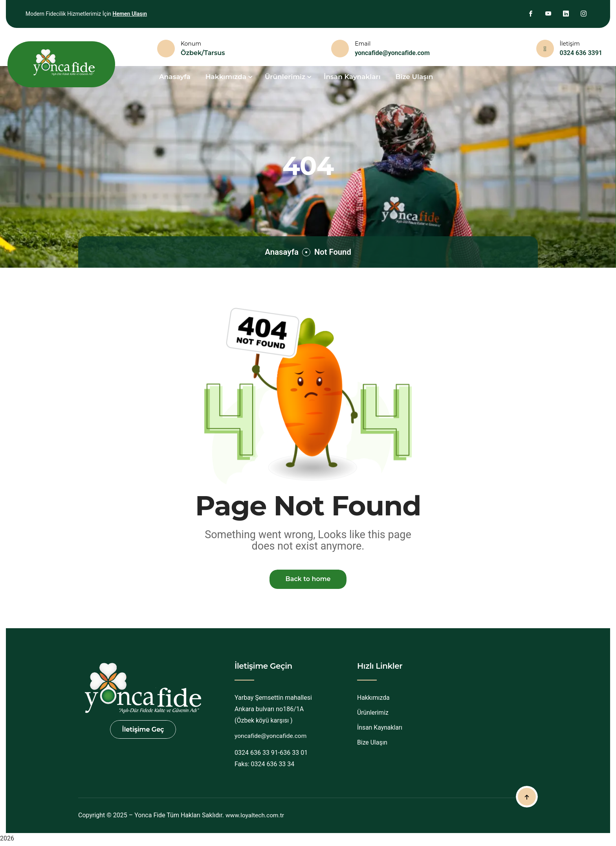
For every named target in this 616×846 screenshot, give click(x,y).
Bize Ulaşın (414, 77)
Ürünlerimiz (373, 714)
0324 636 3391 (581, 53)
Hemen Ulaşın (130, 14)
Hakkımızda (374, 700)
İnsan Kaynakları (352, 77)
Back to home (308, 580)
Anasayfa (280, 252)
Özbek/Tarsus (203, 53)
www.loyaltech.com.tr (256, 817)
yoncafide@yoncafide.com (392, 53)
